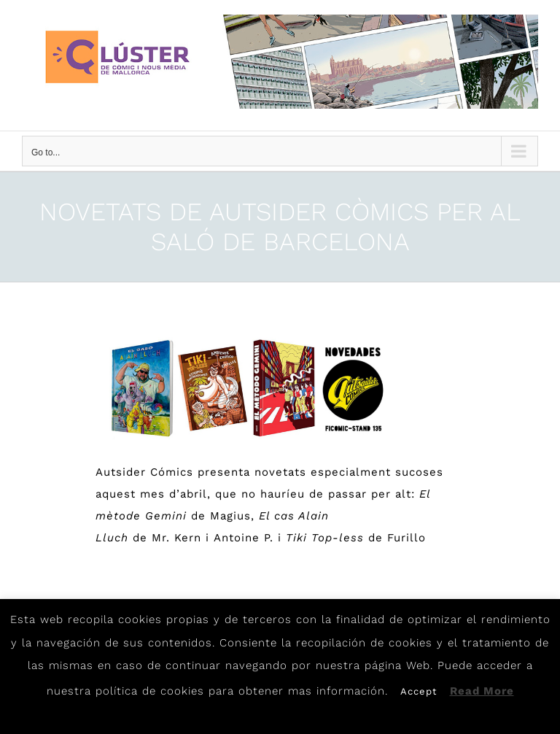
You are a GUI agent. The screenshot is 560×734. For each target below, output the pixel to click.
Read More (482, 691)
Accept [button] (419, 691)
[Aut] (244, 388)
